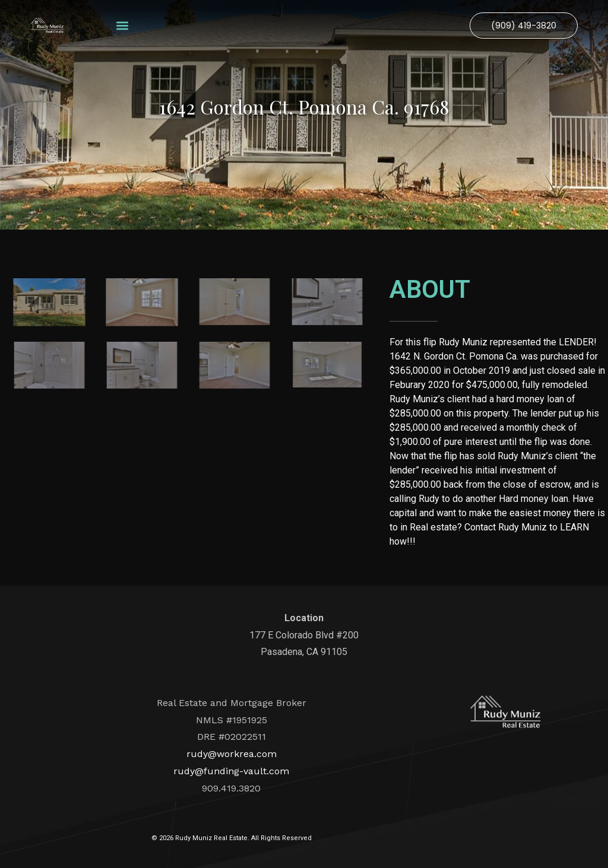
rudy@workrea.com (232, 754)
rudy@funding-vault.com (231, 771)
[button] (122, 25)
